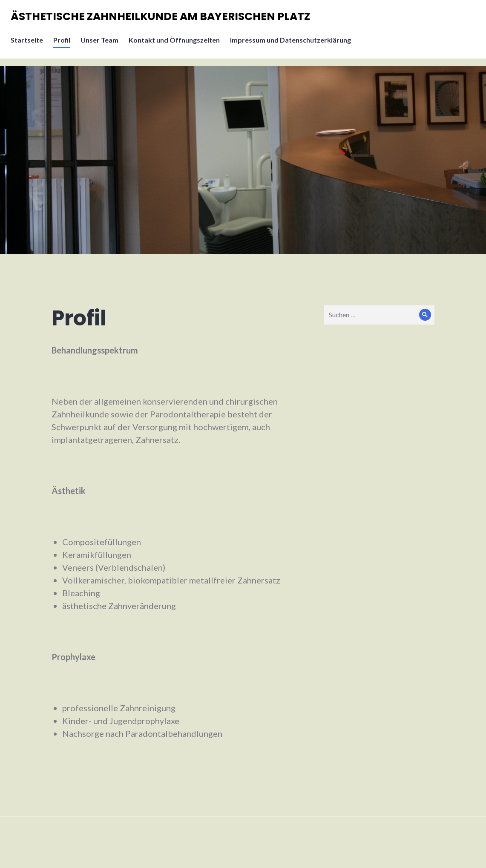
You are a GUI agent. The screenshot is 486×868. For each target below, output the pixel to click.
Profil (64, 45)
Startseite (29, 45)
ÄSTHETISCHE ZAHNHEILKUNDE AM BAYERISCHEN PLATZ (162, 19)
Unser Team (102, 45)
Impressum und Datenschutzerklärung (293, 45)
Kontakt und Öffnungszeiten (176, 45)
